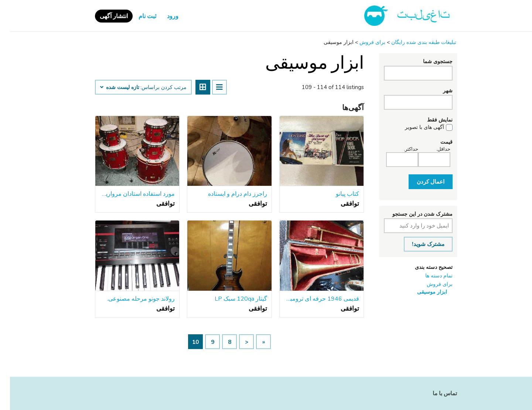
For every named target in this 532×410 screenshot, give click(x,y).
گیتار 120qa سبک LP (231, 299)
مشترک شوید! (418, 244)
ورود (163, 16)
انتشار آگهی (104, 16)
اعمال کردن (421, 182)
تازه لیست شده (110, 88)
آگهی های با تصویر (415, 127)
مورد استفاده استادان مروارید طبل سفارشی (127, 194)
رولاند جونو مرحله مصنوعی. (131, 299)
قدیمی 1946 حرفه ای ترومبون (312, 299)
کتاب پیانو (337, 194)
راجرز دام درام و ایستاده (228, 194)
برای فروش (430, 284)
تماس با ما (435, 393)
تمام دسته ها (429, 276)
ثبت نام (137, 16)
